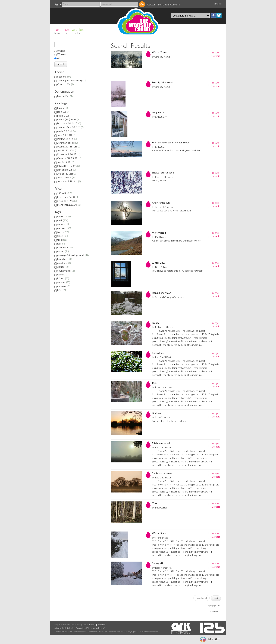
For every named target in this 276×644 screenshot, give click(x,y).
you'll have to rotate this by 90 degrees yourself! (178, 271)
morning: (64, 286)
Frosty (156, 323)
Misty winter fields (162, 443)
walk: (62, 274)
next (216, 598)
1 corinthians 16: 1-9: (70, 127)
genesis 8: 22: (66, 170)
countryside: (66, 271)
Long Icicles (159, 112)
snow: (63, 224)
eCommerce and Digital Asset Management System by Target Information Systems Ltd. (210, 640)
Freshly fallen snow (163, 82)
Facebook (213, 15)
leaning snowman (162, 293)
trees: (63, 232)
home (58, 33)
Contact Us (81, 628)
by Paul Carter (160, 508)
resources (62, 29)
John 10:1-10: (66, 135)
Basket (218, 4)
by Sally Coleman (161, 417)
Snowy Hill (158, 563)
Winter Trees (159, 52)
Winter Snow (159, 533)
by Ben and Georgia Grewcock (168, 297)
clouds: (63, 267)
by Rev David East (162, 357)
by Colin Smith (160, 117)
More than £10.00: (69, 205)
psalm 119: (65, 116)
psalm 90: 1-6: (66, 131)
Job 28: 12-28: (67, 174)
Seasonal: (64, 77)
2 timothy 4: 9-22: (69, 166)
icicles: (63, 278)
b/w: (62, 290)
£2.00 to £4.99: (67, 201)
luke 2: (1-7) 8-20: (68, 119)
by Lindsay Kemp (161, 57)
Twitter (219, 15)
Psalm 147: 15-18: (69, 146)
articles (78, 29)
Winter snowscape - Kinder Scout (171, 142)
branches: (65, 259)
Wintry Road (159, 233)
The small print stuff (96, 628)
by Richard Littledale (163, 327)
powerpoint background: (73, 255)
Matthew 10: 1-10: (69, 123)
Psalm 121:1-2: (67, 139)
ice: (61, 244)
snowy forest (159, 180)
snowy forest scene (163, 173)
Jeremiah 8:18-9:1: (69, 181)
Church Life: (65, 84)
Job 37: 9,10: (66, 162)
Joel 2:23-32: (66, 177)
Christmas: (65, 247)
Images (61, 51)
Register (151, 4)
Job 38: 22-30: (67, 150)
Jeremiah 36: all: (68, 143)
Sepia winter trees (162, 473)
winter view (159, 263)
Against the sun (161, 203)
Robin (155, 383)
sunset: (64, 282)
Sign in (58, 4)
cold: (63, 220)
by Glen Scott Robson (164, 177)
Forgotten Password (169, 4)
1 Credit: (65, 193)
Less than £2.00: (68, 197)
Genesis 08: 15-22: (69, 158)
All (59, 58)
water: (63, 251)
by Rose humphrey (162, 387)
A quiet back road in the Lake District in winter (176, 241)
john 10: (63, 112)
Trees (155, 503)
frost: (62, 236)
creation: (64, 263)
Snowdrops (158, 353)
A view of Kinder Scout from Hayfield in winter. (176, 150)
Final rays (157, 413)
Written (62, 54)
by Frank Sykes (160, 538)
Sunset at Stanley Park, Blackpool (170, 421)
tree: (62, 240)
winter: (64, 216)
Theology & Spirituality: (72, 80)
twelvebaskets (62, 628)
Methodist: (65, 96)
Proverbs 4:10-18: (69, 154)
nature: (64, 228)
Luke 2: (63, 108)
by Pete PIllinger (161, 267)
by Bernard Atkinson (163, 207)
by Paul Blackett (160, 237)
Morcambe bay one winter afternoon (171, 210)
